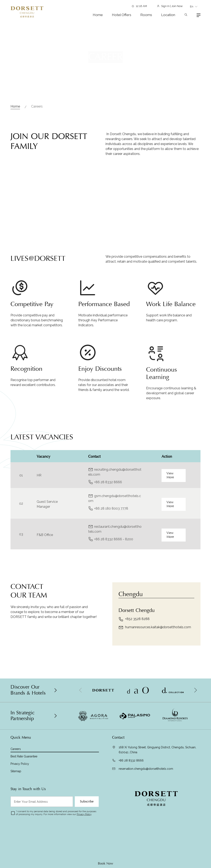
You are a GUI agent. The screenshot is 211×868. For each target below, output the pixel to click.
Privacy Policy (20, 764)
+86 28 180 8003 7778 (111, 529)
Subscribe (87, 801)
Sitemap (16, 771)
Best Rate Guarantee (24, 756)
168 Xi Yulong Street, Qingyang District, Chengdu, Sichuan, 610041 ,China (157, 750)
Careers (37, 106)
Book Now (105, 863)
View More (170, 495)
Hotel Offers (122, 15)
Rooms (146, 15)
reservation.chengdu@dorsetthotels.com (146, 769)
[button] (195, 690)
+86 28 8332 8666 (108, 502)
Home (98, 15)
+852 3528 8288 (134, 639)
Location (168, 15)
